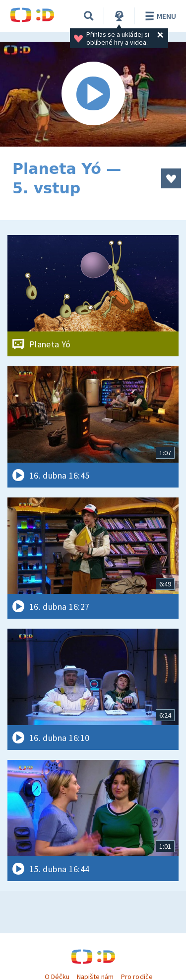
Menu (159, 16)
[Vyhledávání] (89, 16)
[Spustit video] (93, 94)
